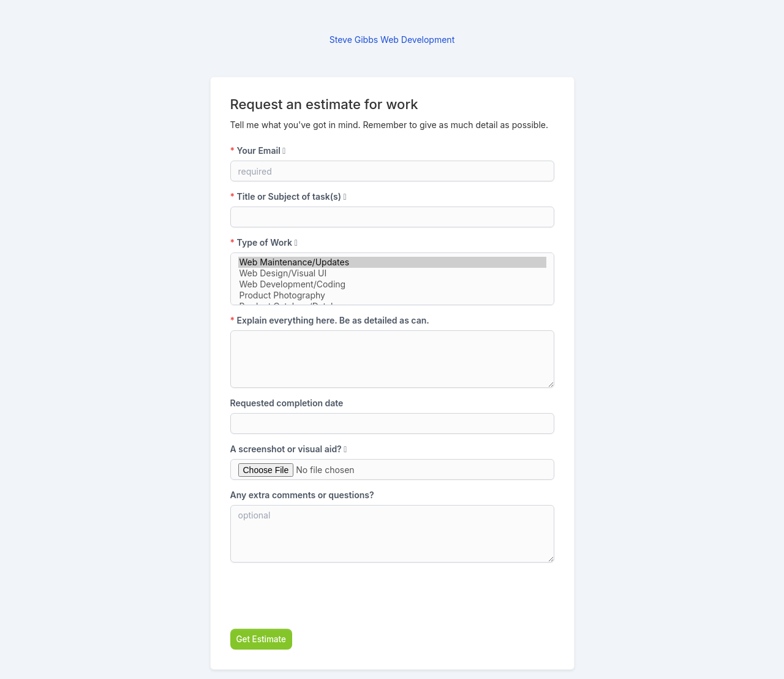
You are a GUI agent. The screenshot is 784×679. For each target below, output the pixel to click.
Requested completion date (287, 403)
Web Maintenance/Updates (392, 262)
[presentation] (323, 596)
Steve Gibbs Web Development (392, 40)
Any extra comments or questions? (302, 495)
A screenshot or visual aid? (289, 449)
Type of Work (264, 242)
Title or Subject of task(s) (288, 196)
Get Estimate (261, 639)
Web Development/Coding (392, 284)
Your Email (258, 150)
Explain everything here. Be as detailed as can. (330, 320)
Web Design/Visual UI (392, 273)
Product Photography (392, 295)
